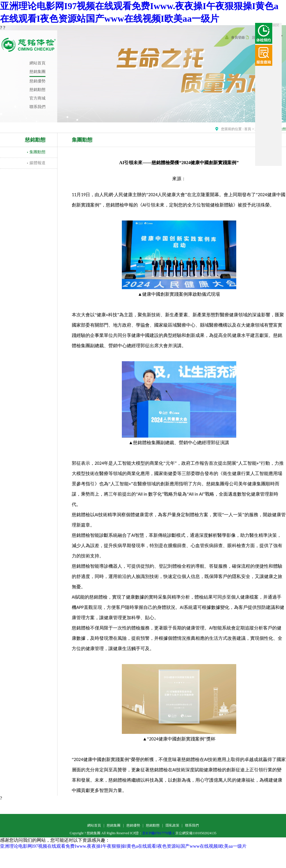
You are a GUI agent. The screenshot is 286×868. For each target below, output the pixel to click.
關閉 (276, 25)
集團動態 (37, 152)
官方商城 (37, 98)
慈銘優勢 (37, 81)
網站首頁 (37, 63)
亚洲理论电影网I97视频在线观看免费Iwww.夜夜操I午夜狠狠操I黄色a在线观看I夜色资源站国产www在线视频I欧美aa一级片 (123, 846)
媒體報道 (37, 163)
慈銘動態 (153, 825)
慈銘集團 (37, 72)
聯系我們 (37, 107)
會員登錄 (238, 37)
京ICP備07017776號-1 (158, 833)
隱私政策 (172, 825)
